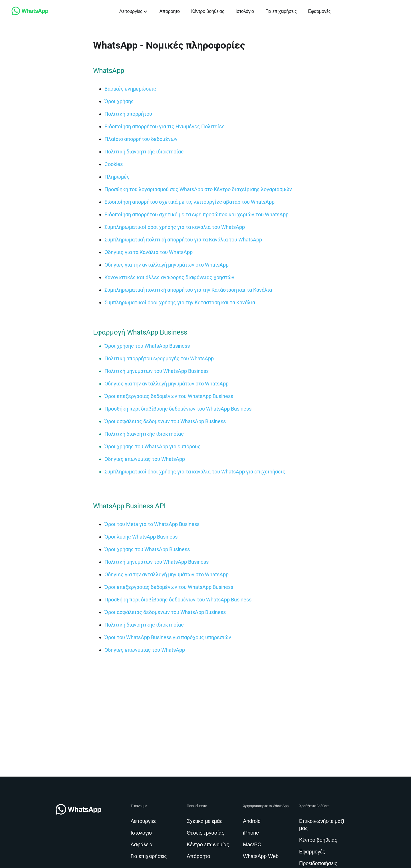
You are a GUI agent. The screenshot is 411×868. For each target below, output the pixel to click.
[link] (30, 14)
